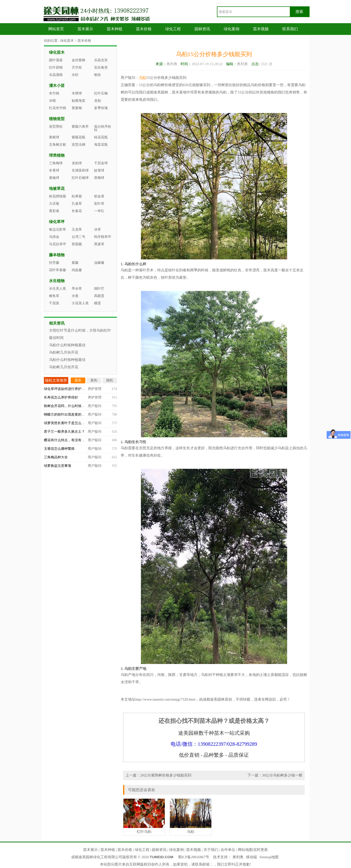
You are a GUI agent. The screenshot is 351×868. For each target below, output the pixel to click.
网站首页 (56, 29)
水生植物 (57, 281)
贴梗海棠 (78, 101)
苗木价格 (144, 29)
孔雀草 (77, 204)
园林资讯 (202, 29)
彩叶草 (99, 204)
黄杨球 (54, 178)
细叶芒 (99, 289)
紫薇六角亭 (80, 127)
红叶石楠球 (80, 178)
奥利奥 (238, 857)
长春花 (77, 211)
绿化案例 (232, 29)
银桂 (97, 75)
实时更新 (261, 850)
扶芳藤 (54, 263)
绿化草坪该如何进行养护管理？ (68, 389)
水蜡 (52, 101)
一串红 (99, 211)
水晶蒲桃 (56, 75)
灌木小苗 (57, 86)
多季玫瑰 (101, 108)
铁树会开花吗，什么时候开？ (66, 406)
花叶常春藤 (58, 270)
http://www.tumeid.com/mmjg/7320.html (165, 699)
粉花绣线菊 (58, 196)
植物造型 (57, 119)
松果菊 (77, 196)
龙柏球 (77, 163)
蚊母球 (99, 170)
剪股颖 (77, 244)
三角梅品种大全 (56, 457)
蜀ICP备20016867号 (194, 857)
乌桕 (143, 78)
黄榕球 (54, 137)
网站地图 (245, 850)
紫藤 (75, 263)
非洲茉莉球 (80, 170)
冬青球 (54, 170)
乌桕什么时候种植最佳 (67, 345)
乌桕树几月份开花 (64, 352)
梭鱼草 (54, 296)
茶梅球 (99, 178)
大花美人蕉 (80, 303)
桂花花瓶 (101, 137)
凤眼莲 (99, 296)
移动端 (251, 857)
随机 (110, 380)
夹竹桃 (54, 93)
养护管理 (95, 389)
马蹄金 (54, 237)
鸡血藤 (77, 270)
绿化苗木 (67, 41)
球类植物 (57, 155)
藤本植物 (57, 255)
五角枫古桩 (58, 145)
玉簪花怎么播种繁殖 (59, 449)
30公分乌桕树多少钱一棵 (282, 775)
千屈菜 (54, 303)
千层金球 (101, 163)
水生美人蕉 (58, 289)
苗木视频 (261, 29)
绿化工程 (173, 29)
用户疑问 (95, 406)
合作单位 (228, 850)
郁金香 (99, 196)
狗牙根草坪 (103, 237)
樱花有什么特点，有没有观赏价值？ (71, 440)
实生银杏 (101, 67)
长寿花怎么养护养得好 (61, 397)
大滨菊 (54, 204)
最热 (94, 380)
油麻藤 (99, 263)
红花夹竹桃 (58, 108)
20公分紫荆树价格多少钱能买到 (166, 775)
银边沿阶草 (58, 230)
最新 (78, 380)
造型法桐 (78, 145)
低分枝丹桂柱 (103, 128)
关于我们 (211, 850)
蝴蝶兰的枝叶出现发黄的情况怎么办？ (73, 414)
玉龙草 (77, 230)
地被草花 (57, 189)
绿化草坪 (57, 222)
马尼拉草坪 (58, 244)
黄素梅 (77, 108)
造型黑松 (56, 127)
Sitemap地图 (269, 857)
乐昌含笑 (101, 60)
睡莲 (97, 303)
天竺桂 (77, 67)
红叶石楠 (101, 93)
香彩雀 (54, 211)
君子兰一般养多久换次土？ (64, 432)
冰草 (97, 230)
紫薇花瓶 (78, 137)
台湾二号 (78, 237)
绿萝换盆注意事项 (58, 466)
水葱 (75, 296)
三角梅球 (56, 163)
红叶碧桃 (56, 67)
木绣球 (77, 93)
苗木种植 (115, 29)
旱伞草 (77, 289)
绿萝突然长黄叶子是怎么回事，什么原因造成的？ (81, 423)
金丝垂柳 (78, 60)
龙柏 (97, 101)
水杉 (75, 75)
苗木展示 (85, 29)
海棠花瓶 (101, 145)
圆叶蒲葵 (56, 60)
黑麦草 (99, 244)
